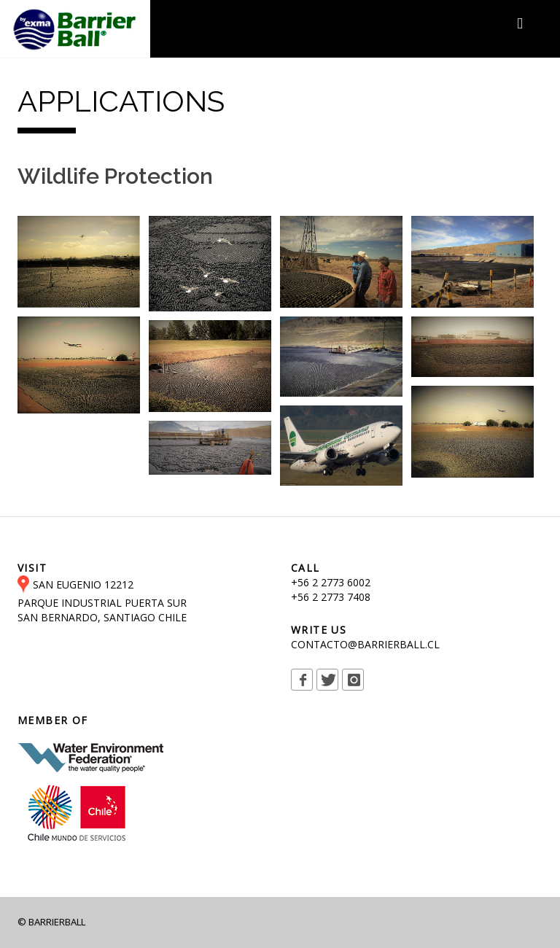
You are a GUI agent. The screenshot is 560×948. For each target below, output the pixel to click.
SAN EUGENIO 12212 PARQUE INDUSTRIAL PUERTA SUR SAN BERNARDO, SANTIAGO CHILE (102, 601)
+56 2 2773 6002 (331, 582)
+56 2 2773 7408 (331, 597)
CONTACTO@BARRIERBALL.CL (365, 644)
